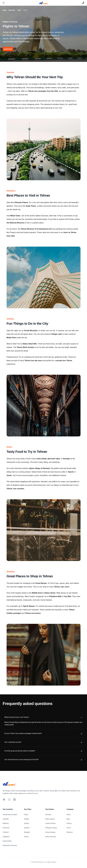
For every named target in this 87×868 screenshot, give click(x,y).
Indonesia (6, 828)
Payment (70, 832)
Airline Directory (51, 837)
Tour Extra (12, 10)
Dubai (26, 815)
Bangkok (27, 832)
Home (4, 10)
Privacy (69, 823)
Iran (19, 10)
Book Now (8, 49)
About (69, 815)
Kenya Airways (50, 832)
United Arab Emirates (10, 815)
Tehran (26, 837)
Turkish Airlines (50, 823)
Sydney (27, 823)
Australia (6, 819)
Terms (69, 828)
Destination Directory (10, 845)
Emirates (48, 815)
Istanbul (27, 828)
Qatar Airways (50, 819)
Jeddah (27, 819)
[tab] (43, 717)
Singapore (6, 837)
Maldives (6, 823)
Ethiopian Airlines (51, 828)
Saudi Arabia (7, 841)
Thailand (6, 832)
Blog (68, 819)
